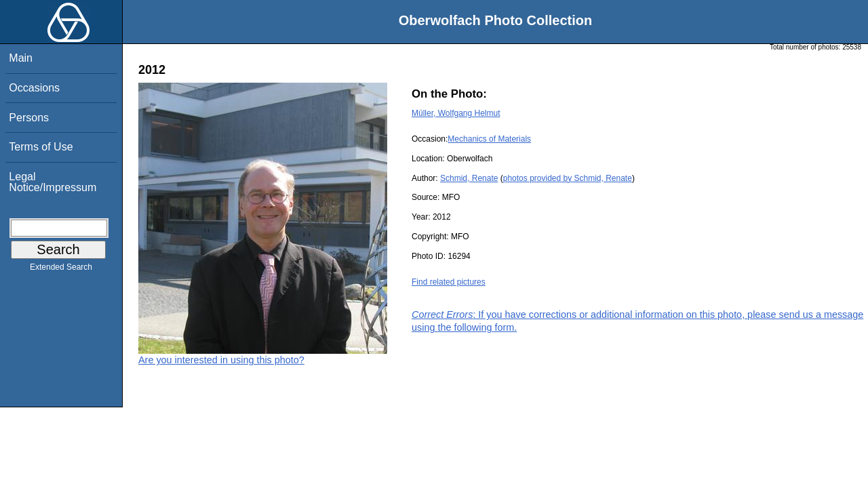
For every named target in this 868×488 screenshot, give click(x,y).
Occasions (34, 88)
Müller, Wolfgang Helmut (456, 113)
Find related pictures (449, 282)
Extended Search (61, 270)
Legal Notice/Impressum (53, 182)
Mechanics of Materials (489, 139)
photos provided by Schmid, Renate (568, 178)
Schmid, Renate (469, 178)
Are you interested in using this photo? (221, 360)
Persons (29, 118)
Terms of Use (41, 147)
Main (21, 58)
